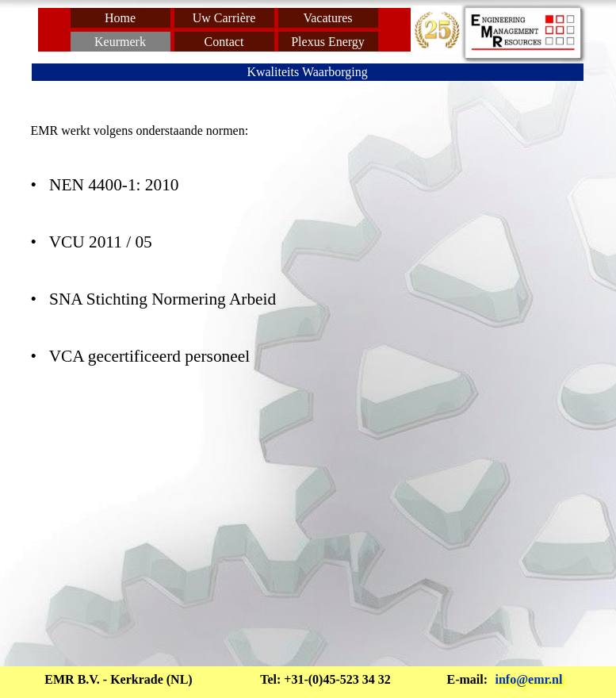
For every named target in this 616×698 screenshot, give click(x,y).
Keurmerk (120, 42)
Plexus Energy (328, 42)
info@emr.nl (529, 679)
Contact (224, 42)
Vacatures (327, 18)
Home (120, 18)
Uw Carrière (224, 18)
